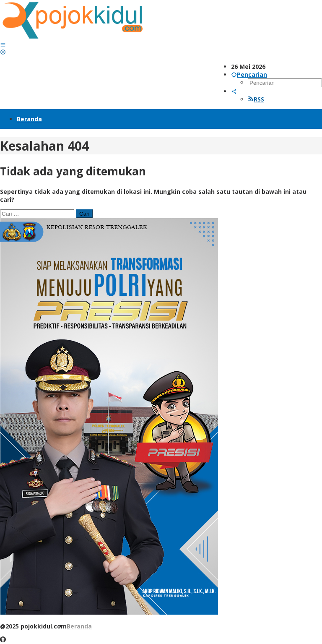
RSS (256, 99)
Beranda (79, 626)
